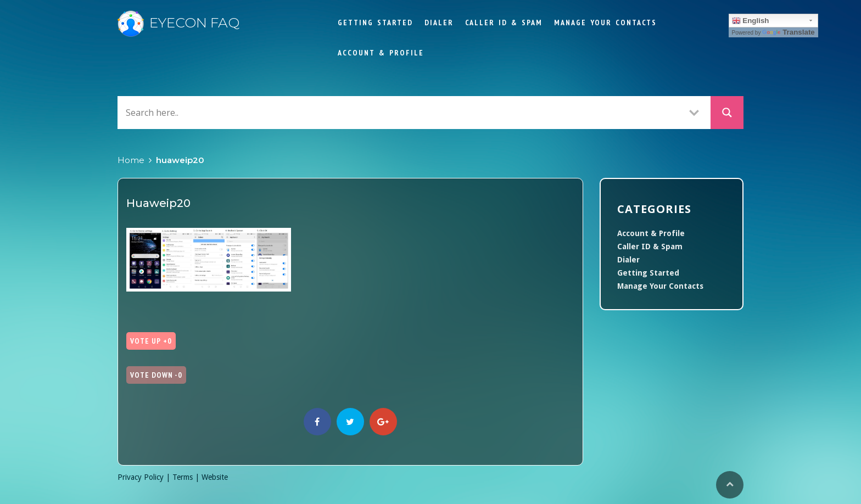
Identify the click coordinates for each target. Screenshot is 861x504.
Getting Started (375, 23)
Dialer (439, 23)
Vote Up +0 (151, 341)
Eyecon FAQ (178, 23)
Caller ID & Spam (504, 23)
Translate (789, 32)
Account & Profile (381, 53)
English (751, 21)
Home (131, 160)
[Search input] (400, 112)
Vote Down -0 (156, 375)
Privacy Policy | (145, 477)
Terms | (187, 477)
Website (215, 477)
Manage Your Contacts (605, 23)
